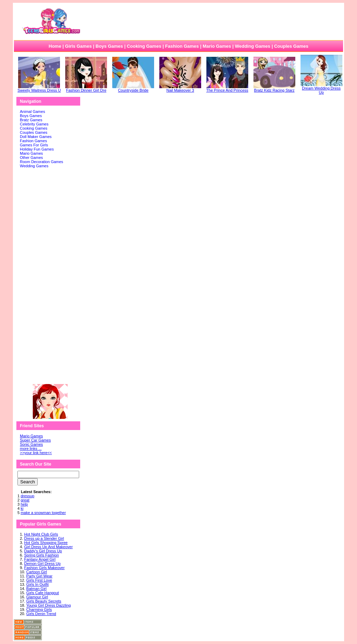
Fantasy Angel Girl (40, 559)
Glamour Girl (37, 597)
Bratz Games (31, 120)
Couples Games (291, 46)
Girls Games (79, 46)
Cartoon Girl (36, 572)
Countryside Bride (133, 89)
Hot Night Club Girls (41, 534)
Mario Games (217, 46)
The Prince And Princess (227, 89)
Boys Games (109, 46)
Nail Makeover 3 (180, 89)
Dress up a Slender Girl (44, 538)
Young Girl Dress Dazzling (48, 605)
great (25, 500)
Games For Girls (34, 145)
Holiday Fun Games (37, 149)
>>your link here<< (36, 453)
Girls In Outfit (37, 584)
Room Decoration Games (41, 162)
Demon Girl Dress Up (42, 563)
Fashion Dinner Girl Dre (86, 89)
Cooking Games (144, 46)
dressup (27, 496)
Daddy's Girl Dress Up (43, 551)
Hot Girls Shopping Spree (46, 543)
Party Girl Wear (39, 576)
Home (55, 46)
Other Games (31, 158)
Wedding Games (253, 46)
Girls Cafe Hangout (43, 593)
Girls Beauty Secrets (44, 601)
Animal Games (32, 112)
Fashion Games (182, 46)
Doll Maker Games (36, 137)
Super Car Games (35, 440)
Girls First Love (39, 580)
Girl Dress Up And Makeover (48, 547)
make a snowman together (43, 513)
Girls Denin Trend (41, 614)
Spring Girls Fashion (41, 555)
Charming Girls (39, 609)
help (24, 504)
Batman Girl (36, 589)
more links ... (31, 449)
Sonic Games (31, 444)
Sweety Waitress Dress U (39, 89)
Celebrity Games (34, 124)
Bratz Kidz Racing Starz (274, 89)
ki (22, 508)
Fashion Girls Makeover (44, 568)
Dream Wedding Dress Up (321, 89)
